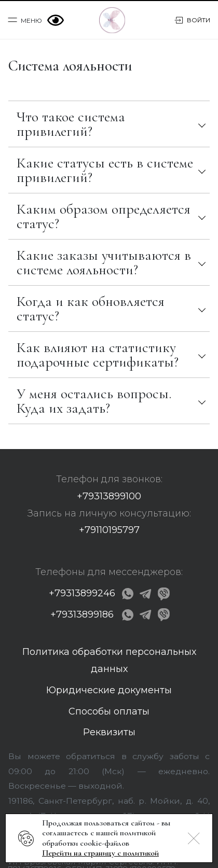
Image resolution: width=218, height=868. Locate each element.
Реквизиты (109, 732)
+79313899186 (82, 614)
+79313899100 (109, 496)
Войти (192, 20)
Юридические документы (109, 690)
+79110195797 (109, 530)
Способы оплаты (109, 711)
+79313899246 (82, 593)
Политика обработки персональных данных (109, 660)
